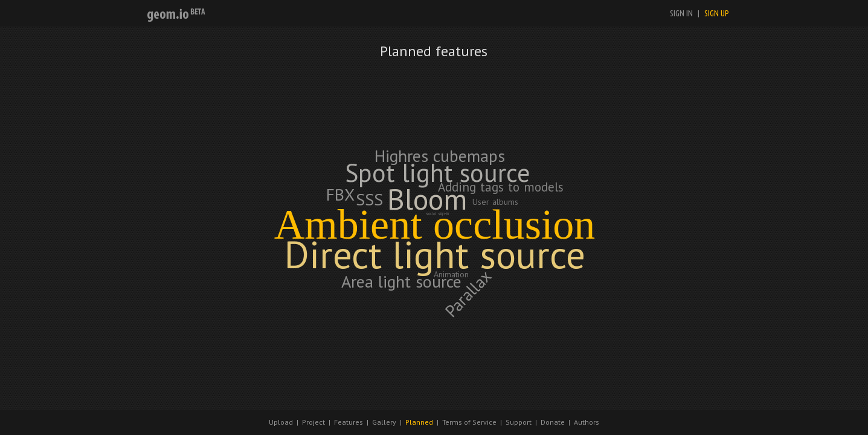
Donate (553, 422)
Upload (281, 422)
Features (349, 422)
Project (313, 422)
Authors (587, 422)
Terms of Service (469, 422)
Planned (419, 422)
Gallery (384, 422)
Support (519, 422)
